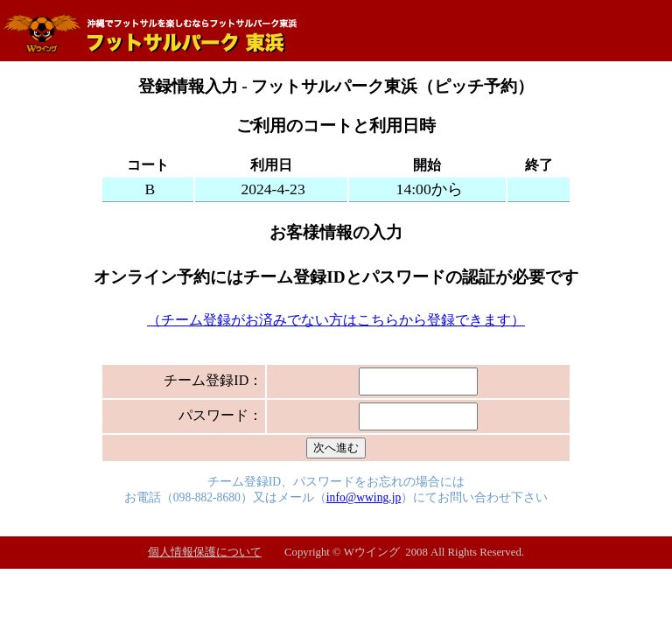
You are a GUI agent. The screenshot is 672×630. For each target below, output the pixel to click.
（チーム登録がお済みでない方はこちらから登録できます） (336, 320)
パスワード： (220, 415)
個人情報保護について (205, 552)
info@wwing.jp (364, 497)
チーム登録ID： (213, 380)
